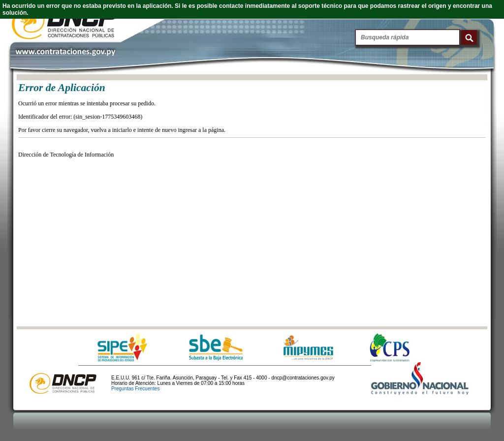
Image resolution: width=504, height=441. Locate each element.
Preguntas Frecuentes (135, 389)
